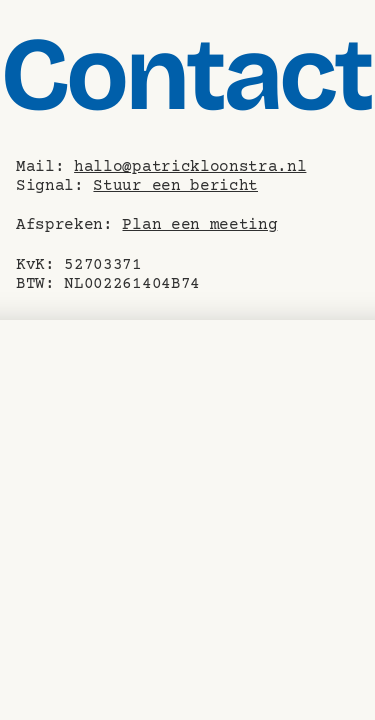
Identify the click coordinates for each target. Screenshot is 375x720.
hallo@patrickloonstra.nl (190, 167)
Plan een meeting (199, 225)
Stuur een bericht (175, 186)
